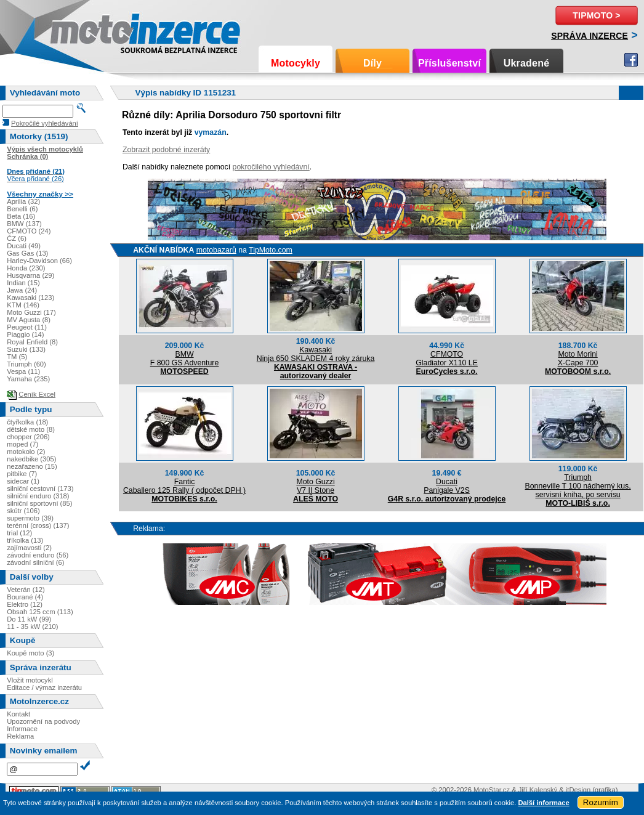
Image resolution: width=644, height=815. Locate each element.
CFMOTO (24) (29, 231)
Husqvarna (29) (30, 275)
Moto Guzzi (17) (31, 312)
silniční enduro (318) (38, 496)
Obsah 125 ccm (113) (40, 612)
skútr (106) (23, 511)
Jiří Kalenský (538, 790)
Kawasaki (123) (30, 298)
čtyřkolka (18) (27, 422)
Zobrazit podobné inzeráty (166, 150)
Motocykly (296, 63)
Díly (372, 63)
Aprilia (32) (23, 201)
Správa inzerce (590, 36)
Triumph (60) (26, 364)
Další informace (543, 803)
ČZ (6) (17, 238)
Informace (22, 729)
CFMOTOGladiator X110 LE (447, 359)
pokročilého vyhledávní (271, 167)
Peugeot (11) (27, 327)
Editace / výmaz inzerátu (44, 687)
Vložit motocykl (30, 680)
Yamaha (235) (28, 379)
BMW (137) (24, 224)
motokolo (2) (26, 452)
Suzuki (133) (26, 349)
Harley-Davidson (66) (39, 261)
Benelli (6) (22, 209)
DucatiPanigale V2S (447, 486)
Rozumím (601, 802)
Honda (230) (26, 268)
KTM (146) (23, 305)
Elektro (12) (25, 604)
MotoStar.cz (492, 790)
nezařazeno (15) (32, 466)
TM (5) (17, 357)
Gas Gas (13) (27, 253)
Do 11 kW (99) (29, 619)
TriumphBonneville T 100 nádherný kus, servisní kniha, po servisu (578, 486)
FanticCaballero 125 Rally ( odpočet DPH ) (184, 486)
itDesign (578, 790)
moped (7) (22, 444)
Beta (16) (21, 216)
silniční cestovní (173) (40, 489)
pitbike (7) (22, 474)
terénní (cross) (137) (38, 525)
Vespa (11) (23, 371)
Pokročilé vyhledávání (45, 123)
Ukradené (527, 63)
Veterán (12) (26, 590)
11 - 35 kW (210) (32, 626)
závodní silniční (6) (35, 562)
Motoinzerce (76, 30)
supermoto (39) (30, 518)
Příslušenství (449, 63)
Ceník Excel (37, 394)
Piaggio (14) (25, 335)
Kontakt (18, 714)
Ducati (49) (24, 246)
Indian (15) (23, 283)
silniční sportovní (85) (39, 503)
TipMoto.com (271, 250)
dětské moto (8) (31, 429)
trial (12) (19, 533)
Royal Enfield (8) (32, 342)
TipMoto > (596, 15)
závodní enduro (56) (38, 555)
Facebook (631, 60)
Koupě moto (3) (30, 653)
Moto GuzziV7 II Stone (315, 486)
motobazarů (216, 250)
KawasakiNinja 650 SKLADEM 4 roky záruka (316, 354)
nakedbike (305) (31, 459)
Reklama (20, 736)
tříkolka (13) (25, 540)
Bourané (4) (25, 597)
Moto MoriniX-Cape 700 (578, 359)
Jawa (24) (22, 290)
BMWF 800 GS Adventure (185, 359)
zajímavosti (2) (29, 548)
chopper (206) (28, 437)
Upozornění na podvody (43, 721)
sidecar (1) (23, 481)
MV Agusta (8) (29, 320)
